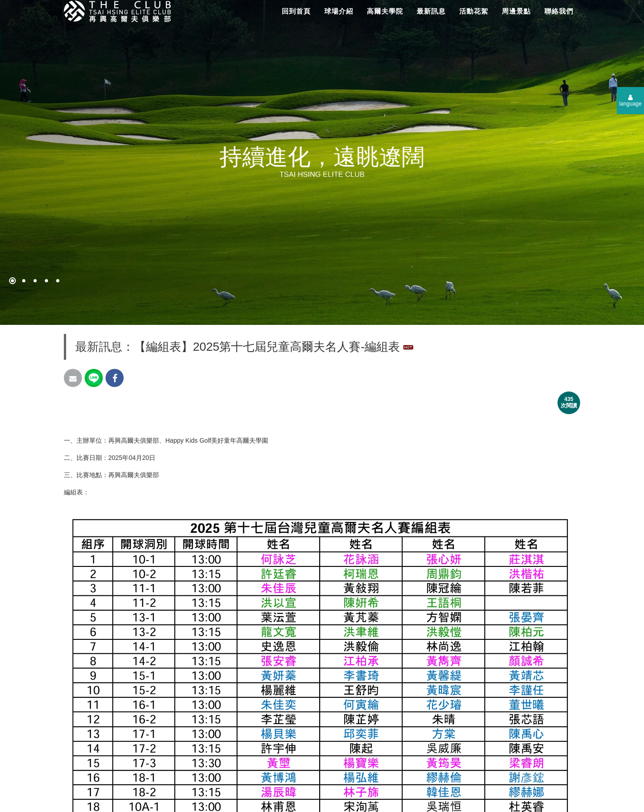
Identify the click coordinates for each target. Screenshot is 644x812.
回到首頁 (296, 11)
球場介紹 (339, 11)
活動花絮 (474, 11)
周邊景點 (516, 11)
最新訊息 (431, 11)
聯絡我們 (559, 11)
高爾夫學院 (385, 11)
